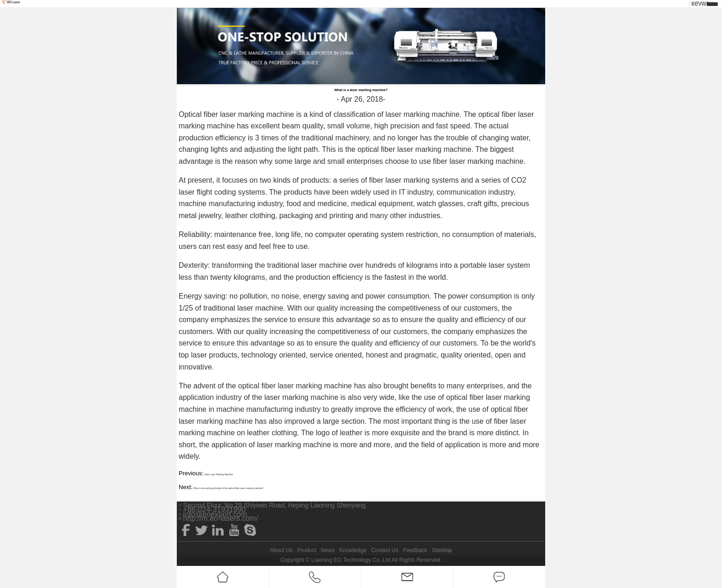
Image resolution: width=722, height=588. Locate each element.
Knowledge (353, 550)
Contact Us (385, 550)
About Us (281, 550)
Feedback (415, 550)
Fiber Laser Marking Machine (219, 475)
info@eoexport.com (215, 514)
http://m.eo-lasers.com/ (221, 519)
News (328, 550)
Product (306, 550)
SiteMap (442, 550)
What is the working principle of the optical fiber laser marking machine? (229, 488)
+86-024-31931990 (215, 510)
